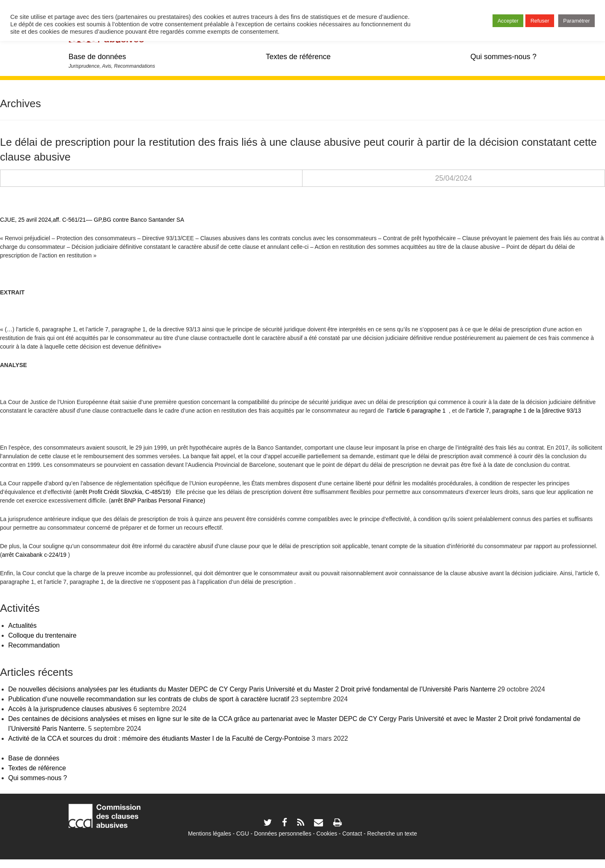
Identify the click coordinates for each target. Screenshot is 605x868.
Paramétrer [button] (576, 21)
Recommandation (34, 645)
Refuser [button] (540, 21)
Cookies (327, 834)
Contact (352, 834)
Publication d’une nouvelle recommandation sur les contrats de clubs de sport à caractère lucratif (149, 699)
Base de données (97, 57)
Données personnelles (283, 834)
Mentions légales (210, 834)
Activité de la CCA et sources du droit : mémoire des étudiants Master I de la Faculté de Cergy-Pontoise (159, 738)
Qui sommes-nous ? (503, 57)
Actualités (22, 626)
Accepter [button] (508, 21)
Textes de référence (298, 57)
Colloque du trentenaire (42, 635)
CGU (243, 834)
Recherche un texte (392, 834)
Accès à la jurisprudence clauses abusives (70, 709)
